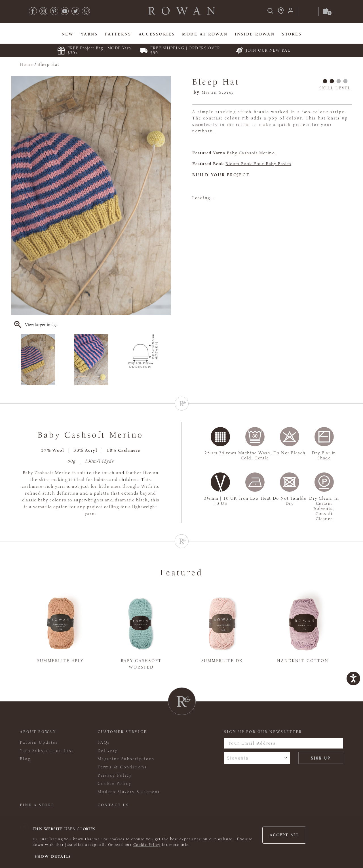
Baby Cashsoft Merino (251, 153)
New (68, 34)
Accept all (284, 835)
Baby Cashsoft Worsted (141, 664)
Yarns (89, 34)
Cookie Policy (147, 845)
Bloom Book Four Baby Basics (258, 164)
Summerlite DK (222, 661)
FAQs (104, 742)
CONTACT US (113, 805)
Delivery (108, 751)
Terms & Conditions (122, 767)
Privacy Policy (115, 775)
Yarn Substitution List (47, 751)
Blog (25, 759)
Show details (53, 857)
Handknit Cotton (303, 661)
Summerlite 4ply (60, 661)
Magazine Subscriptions (126, 759)
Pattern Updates (39, 742)
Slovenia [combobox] (238, 758)
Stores (292, 34)
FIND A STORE (37, 805)
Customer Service (122, 732)
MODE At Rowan (205, 34)
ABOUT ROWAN (38, 732)
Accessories (157, 34)
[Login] (291, 12)
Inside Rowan (255, 34)
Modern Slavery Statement (129, 792)
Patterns (118, 34)
